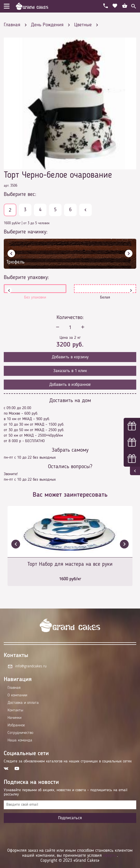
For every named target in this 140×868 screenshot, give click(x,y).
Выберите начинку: (26, 232)
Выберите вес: (20, 194)
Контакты (15, 710)
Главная (14, 688)
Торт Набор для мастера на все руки (70, 564)
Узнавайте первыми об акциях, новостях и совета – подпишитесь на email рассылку (66, 792)
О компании (17, 695)
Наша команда (20, 740)
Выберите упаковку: (26, 277)
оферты (110, 855)
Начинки (14, 718)
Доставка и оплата (23, 703)
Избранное (16, 725)
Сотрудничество (20, 733)
